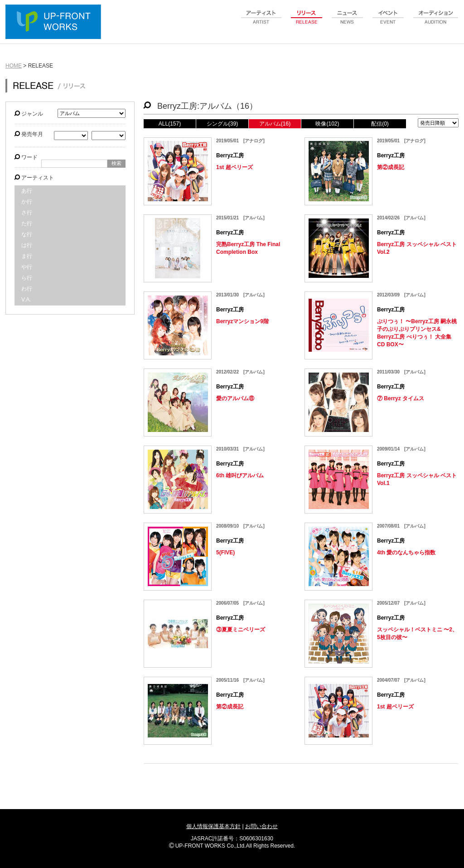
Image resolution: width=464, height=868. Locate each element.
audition (436, 22)
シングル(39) (222, 124)
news (348, 22)
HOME (14, 66)
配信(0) (380, 124)
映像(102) (327, 124)
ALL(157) (170, 124)
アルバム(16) (275, 124)
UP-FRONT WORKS (55, 23)
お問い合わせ (261, 826)
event (388, 22)
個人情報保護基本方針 (213, 826)
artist (261, 22)
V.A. (26, 300)
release (307, 22)
